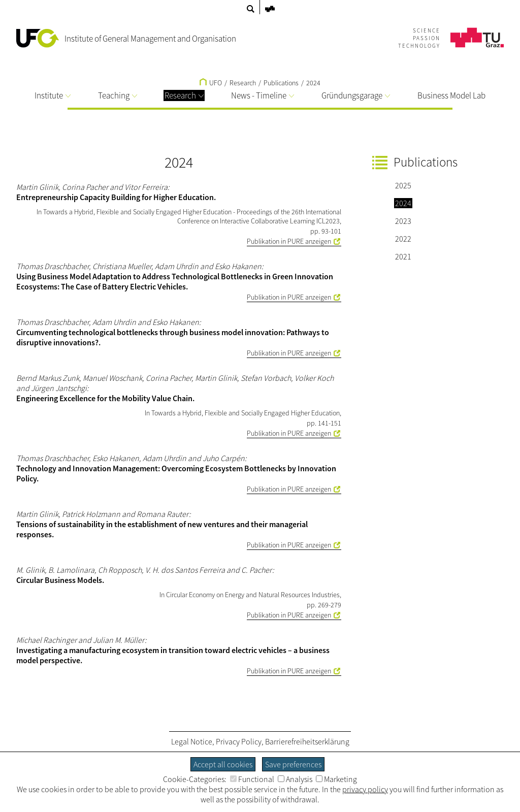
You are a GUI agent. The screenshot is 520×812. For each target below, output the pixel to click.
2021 (403, 256)
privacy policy (365, 789)
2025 (403, 185)
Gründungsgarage (356, 95)
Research (184, 95)
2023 (403, 221)
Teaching (118, 95)
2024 (313, 83)
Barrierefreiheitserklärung (307, 741)
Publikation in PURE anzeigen (289, 241)
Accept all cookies (223, 764)
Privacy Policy (239, 741)
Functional (252, 779)
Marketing (336, 779)
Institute (53, 95)
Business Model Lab (451, 95)
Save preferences (293, 764)
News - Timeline (263, 95)
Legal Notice (192, 741)
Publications (281, 83)
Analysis (295, 779)
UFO (211, 83)
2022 (403, 239)
